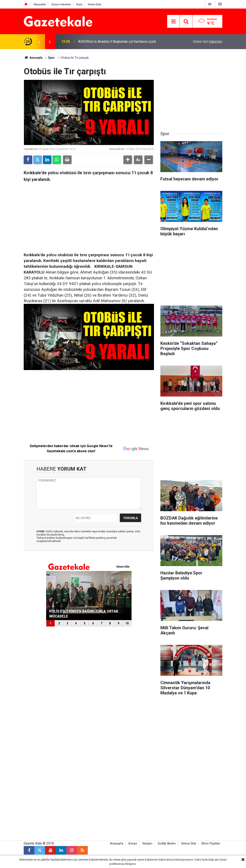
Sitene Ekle (94, 4)
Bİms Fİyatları (211, 844)
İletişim (147, 844)
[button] (128, 160)
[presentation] (39, 42)
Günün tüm (208, 42)
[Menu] (173, 22)
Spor (51, 58)
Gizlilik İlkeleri (167, 844)
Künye (133, 844)
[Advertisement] (89, 216)
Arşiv (79, 4)
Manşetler (40, 4)
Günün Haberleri (61, 4)
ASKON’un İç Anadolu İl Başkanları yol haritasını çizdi (117, 42)
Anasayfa (33, 58)
